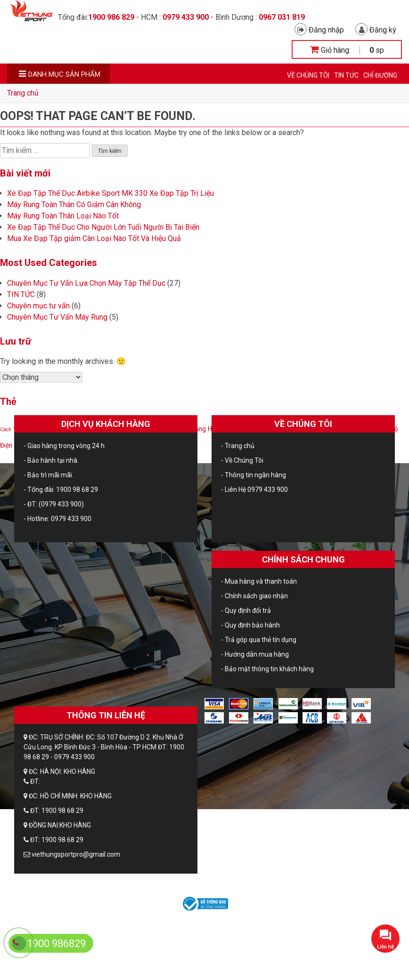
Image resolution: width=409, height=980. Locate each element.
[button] (385, 939)
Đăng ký (376, 30)
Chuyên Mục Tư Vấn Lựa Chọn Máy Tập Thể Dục (86, 283)
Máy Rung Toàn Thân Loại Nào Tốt (63, 216)
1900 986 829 (111, 17)
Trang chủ (23, 93)
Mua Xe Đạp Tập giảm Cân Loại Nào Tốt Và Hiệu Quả (94, 238)
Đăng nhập (319, 30)
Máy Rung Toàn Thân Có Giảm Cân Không (74, 205)
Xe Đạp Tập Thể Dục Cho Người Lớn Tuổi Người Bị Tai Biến (103, 227)
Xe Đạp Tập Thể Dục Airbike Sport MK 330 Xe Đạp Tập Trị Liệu (110, 193)
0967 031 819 (282, 17)
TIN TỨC (346, 75)
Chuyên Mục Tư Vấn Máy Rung (57, 317)
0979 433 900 (186, 17)
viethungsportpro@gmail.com (76, 854)
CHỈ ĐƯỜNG (380, 75)
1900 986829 (56, 944)
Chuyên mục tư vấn (38, 306)
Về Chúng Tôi (308, 75)
